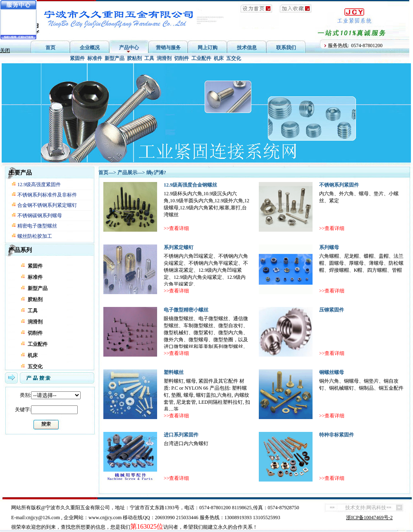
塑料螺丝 (174, 372)
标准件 (95, 58)
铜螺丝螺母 (332, 372)
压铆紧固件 (332, 310)
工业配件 (201, 58)
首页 (50, 48)
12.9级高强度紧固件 (39, 185)
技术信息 (247, 48)
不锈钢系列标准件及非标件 (47, 195)
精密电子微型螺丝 (37, 226)
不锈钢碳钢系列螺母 (40, 216)
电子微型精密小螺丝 (186, 310)
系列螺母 (329, 247)
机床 (219, 58)
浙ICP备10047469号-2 (369, 518)
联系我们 (286, 48)
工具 (149, 58)
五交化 (234, 58)
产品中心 (129, 48)
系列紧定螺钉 (179, 247)
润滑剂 (164, 58)
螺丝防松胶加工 (35, 236)
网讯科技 (376, 508)
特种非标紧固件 (337, 435)
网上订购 (208, 48)
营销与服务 (168, 48)
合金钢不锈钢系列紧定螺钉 (47, 205)
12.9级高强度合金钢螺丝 (190, 185)
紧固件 (77, 58)
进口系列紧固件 (181, 435)
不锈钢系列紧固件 (339, 185)
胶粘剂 (134, 58)
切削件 (181, 58)
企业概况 (90, 48)
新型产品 (115, 58)
